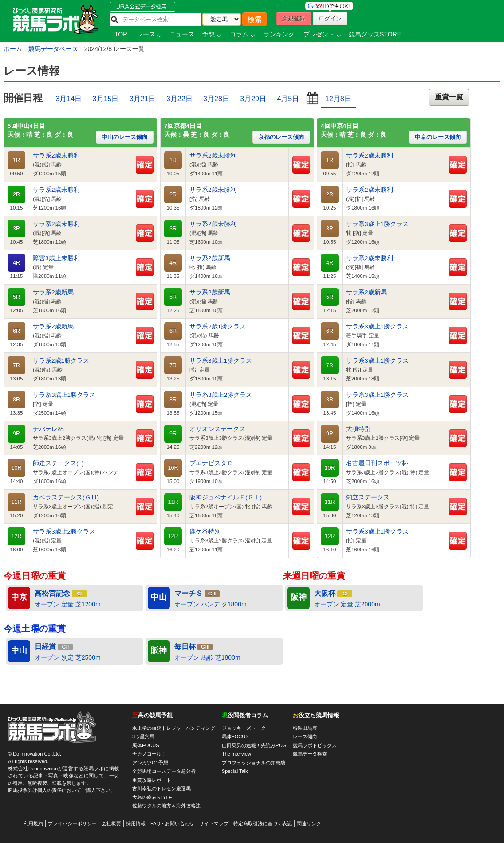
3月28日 (216, 99)
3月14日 (69, 99)
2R (16, 194)
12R (16, 536)
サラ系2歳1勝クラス (61, 361)
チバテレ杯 (48, 429)
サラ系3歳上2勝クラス (64, 532)
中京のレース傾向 (438, 137)
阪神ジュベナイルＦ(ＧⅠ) (226, 497)
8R (16, 400)
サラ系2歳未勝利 (56, 156)
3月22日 (179, 99)
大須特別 (358, 429)
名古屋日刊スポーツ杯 (377, 463)
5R (16, 297)
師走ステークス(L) (58, 463)
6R (16, 331)
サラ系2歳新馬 (53, 292)
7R (16, 365)
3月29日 (253, 99)
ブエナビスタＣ (211, 463)
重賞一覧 (449, 97)
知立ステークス (368, 497)
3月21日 (143, 99)
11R (16, 502)
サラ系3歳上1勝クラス (64, 395)
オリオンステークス (217, 429)
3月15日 (106, 99)
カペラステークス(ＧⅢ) (66, 497)
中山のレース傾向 (125, 137)
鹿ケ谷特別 (205, 532)
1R (16, 160)
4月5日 (288, 99)
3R (16, 229)
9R (16, 434)
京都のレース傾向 (281, 137)
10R (16, 468)
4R (16, 263)
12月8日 (338, 99)
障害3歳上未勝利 (56, 258)
